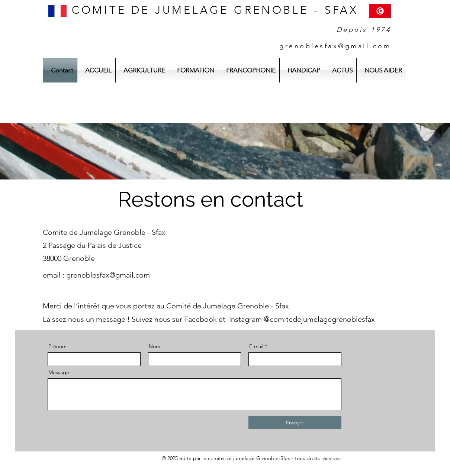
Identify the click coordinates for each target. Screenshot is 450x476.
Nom (155, 346)
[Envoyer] (295, 422)
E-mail (256, 346)
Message (59, 372)
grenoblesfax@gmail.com (108, 275)
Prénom (57, 346)
